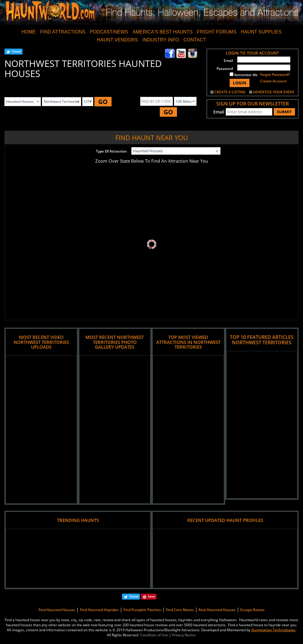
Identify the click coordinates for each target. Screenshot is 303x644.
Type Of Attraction (111, 151)
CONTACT (195, 40)
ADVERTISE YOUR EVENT (274, 92)
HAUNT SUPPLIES (261, 32)
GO (103, 102)
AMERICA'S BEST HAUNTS (163, 32)
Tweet (16, 51)
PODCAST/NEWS (109, 32)
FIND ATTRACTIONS (63, 32)
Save (151, 596)
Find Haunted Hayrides (99, 610)
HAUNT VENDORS (117, 40)
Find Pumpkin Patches (142, 610)
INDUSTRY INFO (161, 40)
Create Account (273, 81)
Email (228, 61)
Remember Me (244, 75)
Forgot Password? (275, 75)
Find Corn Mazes (180, 610)
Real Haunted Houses (217, 610)
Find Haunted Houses (57, 610)
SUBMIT (284, 112)
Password (225, 69)
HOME (29, 32)
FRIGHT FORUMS (217, 32)
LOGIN (240, 83)
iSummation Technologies (273, 630)
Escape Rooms (252, 610)
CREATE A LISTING (230, 92)
